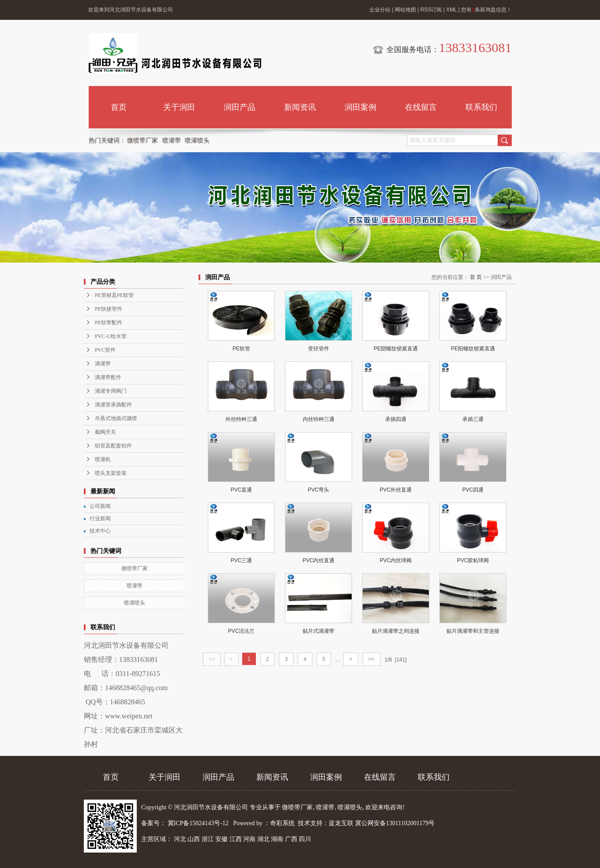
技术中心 (100, 531)
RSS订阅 (431, 10)
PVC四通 (473, 490)
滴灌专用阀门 (111, 391)
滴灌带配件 (108, 377)
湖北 (263, 839)
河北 (180, 839)
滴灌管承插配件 (113, 405)
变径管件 (319, 349)
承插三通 (473, 419)
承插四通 (396, 419)
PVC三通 (242, 560)
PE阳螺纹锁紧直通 (473, 349)
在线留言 (421, 107)
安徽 (221, 839)
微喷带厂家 (142, 141)
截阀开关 (105, 432)
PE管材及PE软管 (114, 295)
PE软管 (241, 349)
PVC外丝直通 (396, 490)
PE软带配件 (109, 323)
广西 (291, 839)
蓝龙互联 (341, 823)
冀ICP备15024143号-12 (198, 823)
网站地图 (405, 10)
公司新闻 (100, 506)
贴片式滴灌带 (319, 631)
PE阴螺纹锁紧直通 (396, 349)
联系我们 (481, 107)
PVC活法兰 (242, 631)
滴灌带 (103, 364)
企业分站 (380, 10)
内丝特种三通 (319, 419)
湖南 (277, 839)
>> (371, 659)
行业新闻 (100, 519)
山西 (194, 839)
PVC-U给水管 (111, 336)
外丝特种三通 (241, 419)
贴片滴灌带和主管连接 (473, 631)
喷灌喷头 (197, 141)
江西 (236, 839)
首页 (119, 107)
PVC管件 (105, 350)
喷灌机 (103, 459)
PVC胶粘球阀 (473, 560)
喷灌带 (172, 141)
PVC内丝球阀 (396, 560)
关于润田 (179, 107)
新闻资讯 (300, 107)
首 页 (476, 277)
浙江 (208, 839)
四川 (305, 839)
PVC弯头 (319, 490)
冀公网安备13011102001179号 (395, 823)
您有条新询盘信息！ (486, 10)
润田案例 (360, 107)
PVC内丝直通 (319, 560)
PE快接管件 (109, 309)
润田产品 (240, 107)
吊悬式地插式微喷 (116, 418)
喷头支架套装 (111, 473)
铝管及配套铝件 (113, 446)
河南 (249, 839)
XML (451, 10)
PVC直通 (242, 490)
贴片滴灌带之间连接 (396, 631)
